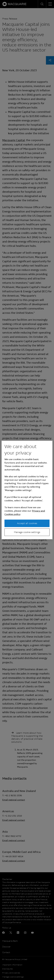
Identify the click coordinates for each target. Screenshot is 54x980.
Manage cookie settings (27, 532)
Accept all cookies (27, 523)
